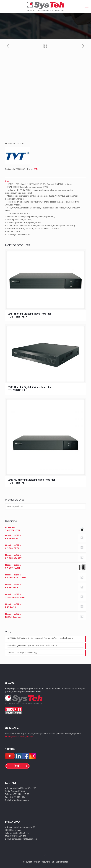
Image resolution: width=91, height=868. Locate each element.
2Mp (36, 169)
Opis (7, 181)
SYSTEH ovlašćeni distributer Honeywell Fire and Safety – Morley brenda (40, 638)
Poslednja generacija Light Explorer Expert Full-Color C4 (32, 645)
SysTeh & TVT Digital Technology (22, 653)
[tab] (45, 181)
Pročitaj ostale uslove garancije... (20, 737)
